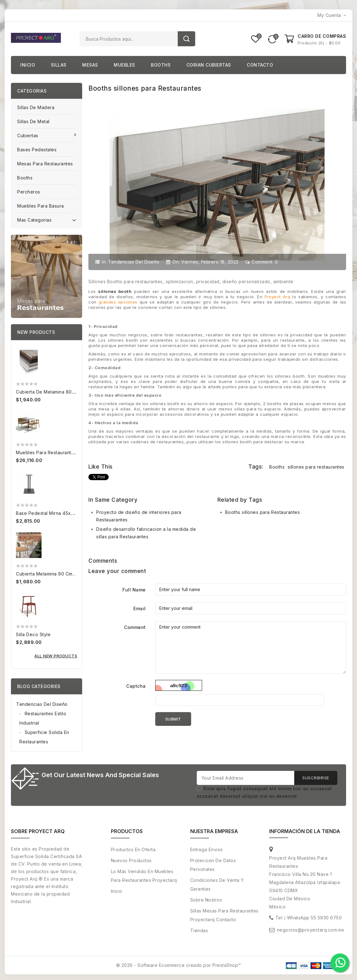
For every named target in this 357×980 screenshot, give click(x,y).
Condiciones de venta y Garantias (217, 885)
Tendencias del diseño (134, 262)
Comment (135, 627)
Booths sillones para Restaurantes (263, 512)
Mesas (90, 65)
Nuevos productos (131, 861)
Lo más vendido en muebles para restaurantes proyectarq (144, 876)
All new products (56, 656)
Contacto (260, 65)
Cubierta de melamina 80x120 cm (53, 392)
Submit (173, 719)
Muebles (124, 65)
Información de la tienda (305, 832)
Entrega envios (207, 850)
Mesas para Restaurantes (45, 164)
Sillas (59, 65)
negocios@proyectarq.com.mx (311, 930)
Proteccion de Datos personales (213, 865)
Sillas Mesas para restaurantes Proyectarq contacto (224, 915)
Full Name (134, 590)
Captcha (136, 686)
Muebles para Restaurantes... (48, 452)
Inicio (28, 65)
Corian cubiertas (209, 65)
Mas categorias (47, 219)
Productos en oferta (133, 850)
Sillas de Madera (36, 107)
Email (140, 608)
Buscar (186, 39)
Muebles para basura (41, 206)
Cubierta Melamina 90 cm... (46, 574)
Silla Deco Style (33, 634)
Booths (161, 65)
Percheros (29, 192)
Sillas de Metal (33, 121)
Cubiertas (28, 136)
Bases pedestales (37, 150)
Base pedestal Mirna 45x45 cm (50, 513)
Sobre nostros (206, 900)
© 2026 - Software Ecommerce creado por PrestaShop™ (179, 965)
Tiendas (199, 931)
